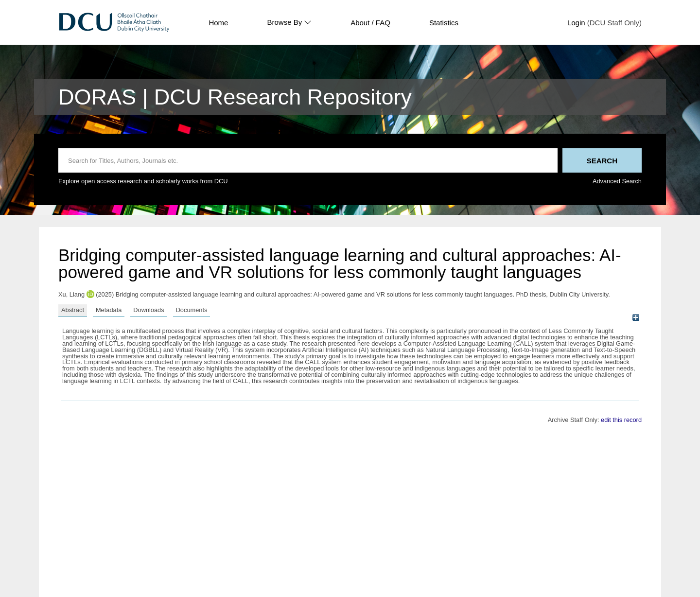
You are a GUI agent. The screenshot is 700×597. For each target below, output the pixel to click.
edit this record (621, 420)
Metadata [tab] (109, 310)
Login (576, 23)
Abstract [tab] (73, 310)
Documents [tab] (192, 310)
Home (218, 23)
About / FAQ (370, 23)
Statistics (444, 23)
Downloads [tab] (149, 310)
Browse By (289, 22)
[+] (636, 318)
